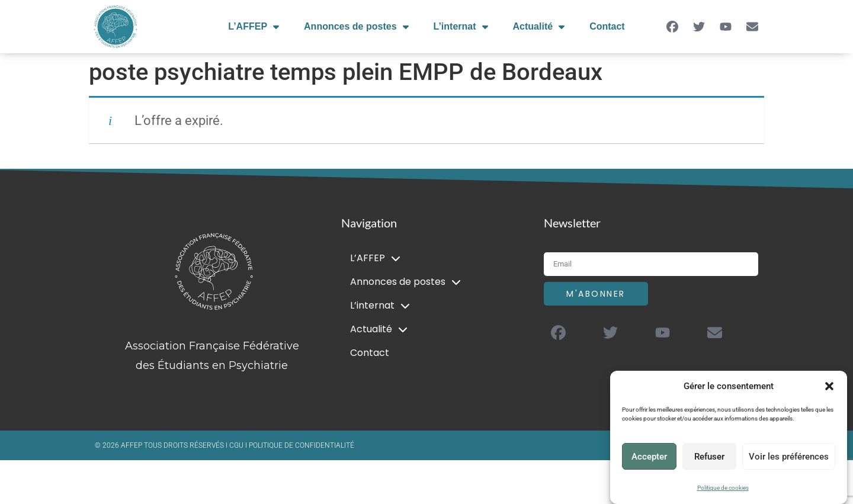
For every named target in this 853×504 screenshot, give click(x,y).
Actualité (539, 27)
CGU (237, 445)
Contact (607, 26)
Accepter (649, 457)
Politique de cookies (723, 488)
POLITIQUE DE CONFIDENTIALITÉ (302, 445)
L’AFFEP (254, 27)
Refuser (709, 457)
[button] (829, 386)
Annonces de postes (356, 27)
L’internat (461, 27)
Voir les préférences (789, 457)
